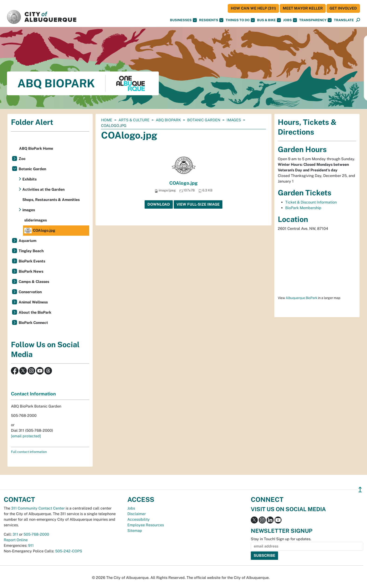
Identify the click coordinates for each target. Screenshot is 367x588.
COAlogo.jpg (183, 183)
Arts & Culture (134, 120)
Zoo (22, 159)
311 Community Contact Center (38, 508)
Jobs (290, 20)
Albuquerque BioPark (302, 298)
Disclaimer (137, 514)
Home (107, 120)
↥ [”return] (360, 490)
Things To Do (240, 20)
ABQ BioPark (168, 120)
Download (159, 204)
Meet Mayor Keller (303, 8)
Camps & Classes (34, 282)
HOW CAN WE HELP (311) (253, 8)
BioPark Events (32, 261)
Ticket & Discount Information (311, 202)
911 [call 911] (31, 546)
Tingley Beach (31, 251)
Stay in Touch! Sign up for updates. (281, 539)
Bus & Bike (269, 20)
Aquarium (27, 241)
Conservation (30, 292)
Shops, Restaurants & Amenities (51, 200)
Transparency (315, 20)
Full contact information (29, 452)
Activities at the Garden (43, 189)
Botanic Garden (204, 120)
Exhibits (29, 179)
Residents (211, 20)
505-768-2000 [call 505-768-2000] (36, 534)
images (234, 120)
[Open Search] (358, 20)
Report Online (16, 540)
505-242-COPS (69, 551)
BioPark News (31, 271)
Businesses (183, 20)
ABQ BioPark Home (36, 148)
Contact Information (33, 394)
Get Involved (343, 8)
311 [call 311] (15, 534)
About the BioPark (35, 312)
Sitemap (135, 531)
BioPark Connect (33, 323)
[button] (344, 20)
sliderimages (36, 220)
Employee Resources (146, 525)
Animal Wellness (33, 302)
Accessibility (139, 519)
